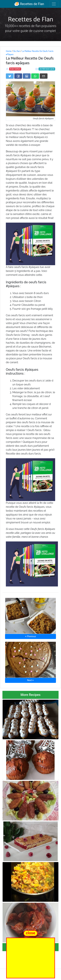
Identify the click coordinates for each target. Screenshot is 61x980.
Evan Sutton (15, 69)
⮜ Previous (30, 636)
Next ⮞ (30, 680)
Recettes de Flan (29, 4)
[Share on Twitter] (10, 76)
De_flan (17, 51)
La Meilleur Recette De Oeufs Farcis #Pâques (30, 53)
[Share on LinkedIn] (27, 76)
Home (9, 51)
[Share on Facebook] (18, 76)
